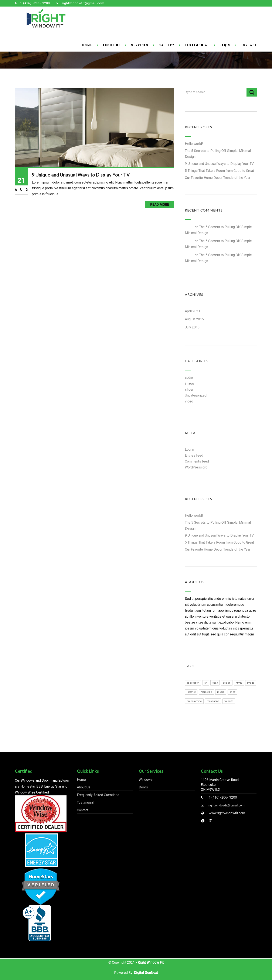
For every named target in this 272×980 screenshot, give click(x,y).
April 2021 (193, 311)
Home (87, 45)
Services (140, 45)
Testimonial (197, 45)
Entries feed (194, 455)
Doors (143, 787)
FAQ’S (225, 45)
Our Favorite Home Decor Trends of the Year (218, 178)
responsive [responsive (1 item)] (213, 701)
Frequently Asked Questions (98, 795)
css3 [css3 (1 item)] (215, 683)
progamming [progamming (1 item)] (194, 701)
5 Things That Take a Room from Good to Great (219, 171)
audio (189, 378)
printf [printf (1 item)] (232, 692)
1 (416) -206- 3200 (35, 3)
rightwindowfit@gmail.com (83, 3)
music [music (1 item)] (221, 692)
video (189, 401)
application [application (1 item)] (193, 683)
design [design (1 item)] (227, 683)
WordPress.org (196, 467)
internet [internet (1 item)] (191, 692)
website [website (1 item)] (229, 701)
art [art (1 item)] (206, 683)
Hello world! (194, 144)
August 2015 (194, 319)
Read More (160, 205)
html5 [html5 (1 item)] (239, 683)
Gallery (167, 45)
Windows (146, 780)
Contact (249, 45)
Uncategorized (196, 395)
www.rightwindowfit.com (227, 813)
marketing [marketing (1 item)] (206, 692)
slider (189, 389)
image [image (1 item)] (251, 683)
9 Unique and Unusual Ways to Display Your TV (81, 175)
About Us (112, 45)
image (189, 383)
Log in (189, 449)
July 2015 (192, 327)
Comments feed (197, 461)
